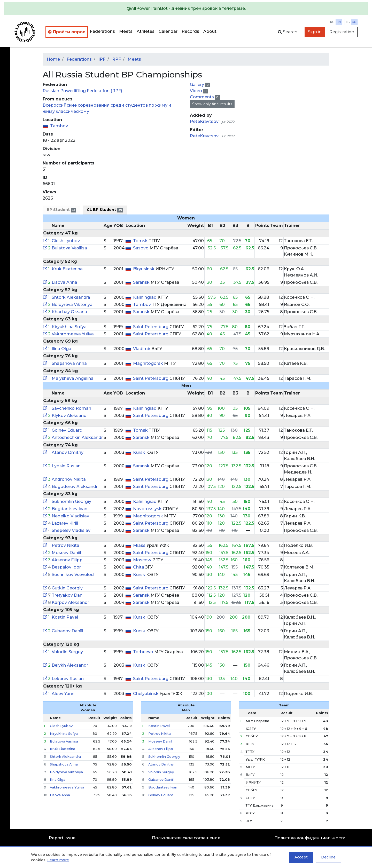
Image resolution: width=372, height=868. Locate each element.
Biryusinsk (144, 269)
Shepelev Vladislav (71, 530)
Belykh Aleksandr (70, 665)
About (210, 31)
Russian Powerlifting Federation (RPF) (82, 91)
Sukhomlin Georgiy (71, 502)
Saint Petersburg (151, 327)
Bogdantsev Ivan (69, 509)
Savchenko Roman (71, 408)
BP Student (61, 210)
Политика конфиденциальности (310, 838)
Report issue (62, 838)
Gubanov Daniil (67, 631)
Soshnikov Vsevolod (73, 575)
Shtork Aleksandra (71, 297)
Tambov (59, 126)
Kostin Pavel (65, 617)
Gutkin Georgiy (67, 588)
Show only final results (212, 104)
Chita (139, 567)
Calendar (168, 31)
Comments (202, 97)
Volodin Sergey (67, 652)
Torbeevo (144, 652)
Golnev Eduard (67, 430)
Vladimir (142, 349)
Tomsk (141, 241)
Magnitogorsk (149, 363)
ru (332, 22)
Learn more (58, 860)
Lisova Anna (64, 282)
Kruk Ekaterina (67, 269)
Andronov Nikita (69, 479)
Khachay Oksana (69, 312)
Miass (140, 545)
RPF (117, 59)
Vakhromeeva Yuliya (73, 334)
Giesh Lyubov (66, 241)
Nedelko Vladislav (70, 516)
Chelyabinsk (146, 694)
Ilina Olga (61, 349)
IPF (102, 59)
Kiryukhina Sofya (69, 327)
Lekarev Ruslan (68, 679)
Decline (328, 857)
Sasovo (141, 248)
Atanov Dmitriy (68, 452)
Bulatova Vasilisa (69, 248)
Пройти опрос (67, 32)
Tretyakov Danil (68, 595)
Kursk (140, 452)
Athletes (146, 31)
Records (190, 31)
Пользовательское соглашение (186, 838)
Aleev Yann (63, 694)
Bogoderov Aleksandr (75, 487)
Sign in (315, 32)
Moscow (143, 560)
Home (53, 59)
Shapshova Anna (69, 363)
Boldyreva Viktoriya (72, 305)
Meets (126, 31)
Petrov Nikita (65, 545)
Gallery (197, 85)
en (339, 22)
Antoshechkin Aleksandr (77, 437)
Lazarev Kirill (65, 523)
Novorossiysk (148, 509)
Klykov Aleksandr (70, 416)
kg (354, 22)
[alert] (186, 9)
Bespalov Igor (66, 567)
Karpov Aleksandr (70, 602)
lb (348, 22)
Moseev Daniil (66, 553)
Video (196, 91)
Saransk (142, 282)
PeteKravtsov (204, 121)
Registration (342, 32)
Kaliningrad (145, 297)
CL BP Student (105, 210)
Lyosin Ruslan (66, 466)
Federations (102, 31)
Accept (301, 857)
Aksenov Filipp (67, 560)
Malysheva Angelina (73, 378)
